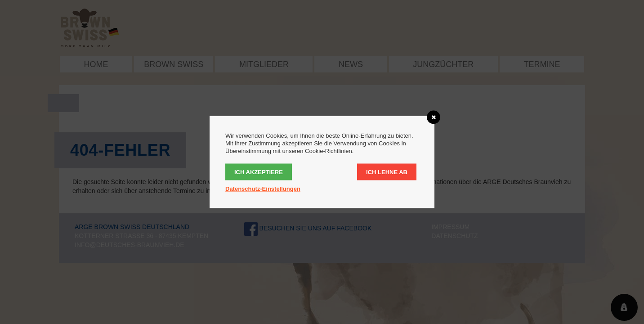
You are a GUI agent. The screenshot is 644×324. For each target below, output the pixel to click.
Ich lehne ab (387, 172)
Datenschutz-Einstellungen (263, 189)
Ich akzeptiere (259, 172)
